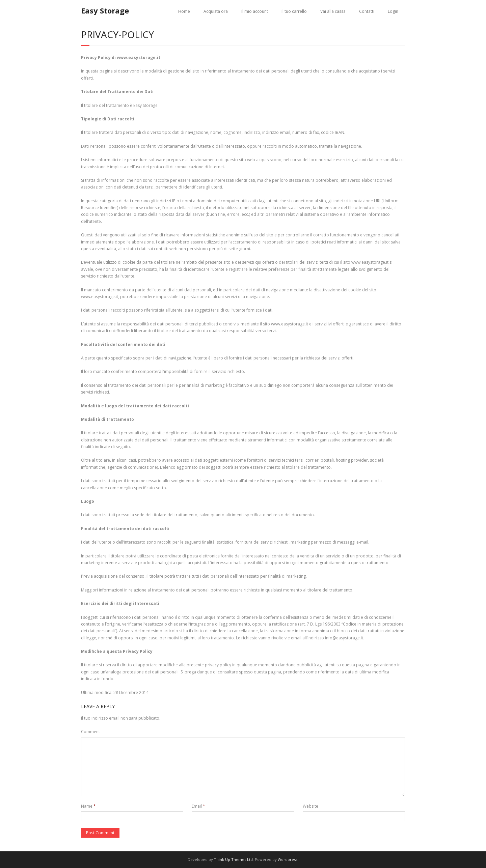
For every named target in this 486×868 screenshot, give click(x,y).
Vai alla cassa (333, 11)
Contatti (367, 11)
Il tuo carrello (294, 11)
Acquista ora (216, 11)
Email (198, 806)
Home (184, 11)
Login (393, 11)
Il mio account (255, 11)
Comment (90, 732)
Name (88, 806)
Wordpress (288, 859)
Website (310, 806)
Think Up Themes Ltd (233, 859)
